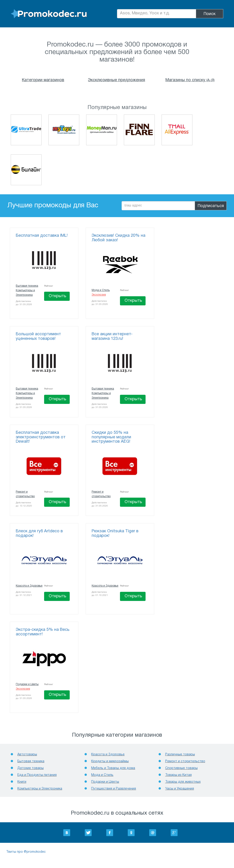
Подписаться (211, 206)
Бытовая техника (27, 286)
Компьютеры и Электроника (40, 789)
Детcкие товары (31, 768)
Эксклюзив (99, 295)
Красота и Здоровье (29, 586)
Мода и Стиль (101, 290)
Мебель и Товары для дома (113, 768)
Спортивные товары (181, 768)
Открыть (57, 296)
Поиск (210, 14)
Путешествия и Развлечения (114, 789)
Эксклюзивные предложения (117, 80)
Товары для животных (183, 782)
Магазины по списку (190, 80)
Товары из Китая (178, 775)
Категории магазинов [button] (43, 80)
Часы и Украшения (180, 789)
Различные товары (180, 755)
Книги (22, 782)
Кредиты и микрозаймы (110, 761)
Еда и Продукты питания (37, 775)
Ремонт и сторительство (185, 761)
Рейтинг (49, 286)
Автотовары (27, 755)
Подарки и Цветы (27, 684)
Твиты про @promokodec (26, 852)
